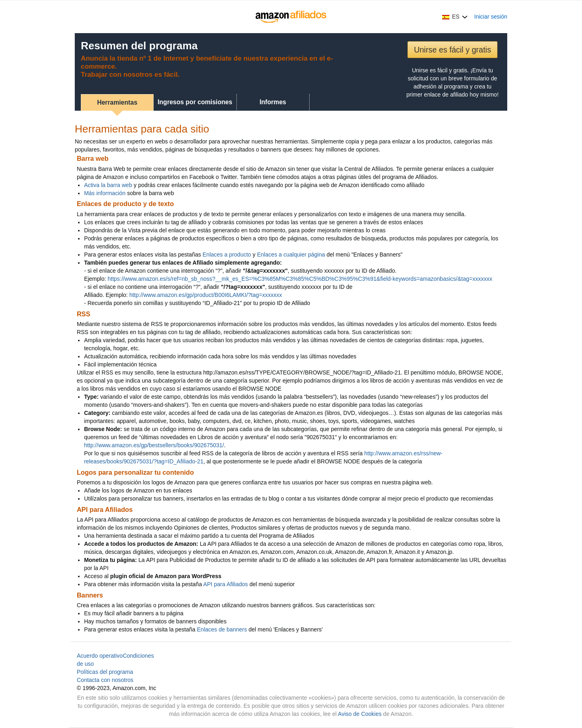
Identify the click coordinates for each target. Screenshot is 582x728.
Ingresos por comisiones (195, 102)
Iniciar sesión (491, 17)
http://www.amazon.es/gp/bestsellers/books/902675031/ (154, 445)
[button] (455, 17)
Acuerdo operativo (100, 656)
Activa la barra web (108, 185)
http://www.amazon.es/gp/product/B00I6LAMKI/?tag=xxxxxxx (206, 295)
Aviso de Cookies (360, 714)
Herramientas (117, 102)
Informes (273, 102)
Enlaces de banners (222, 629)
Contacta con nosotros (105, 680)
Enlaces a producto (227, 255)
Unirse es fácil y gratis (452, 50)
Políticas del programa (105, 672)
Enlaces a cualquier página (291, 255)
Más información (105, 193)
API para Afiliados (226, 584)
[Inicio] (291, 17)
